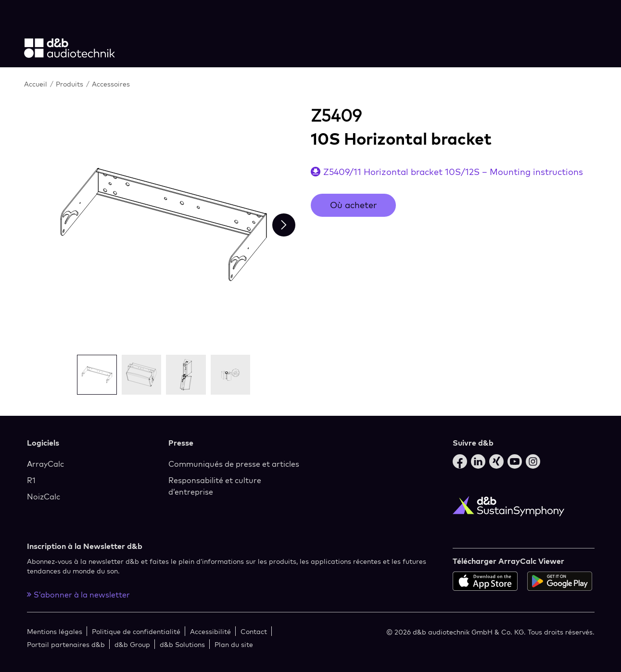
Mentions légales (55, 631)
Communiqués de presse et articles (234, 464)
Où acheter (353, 205)
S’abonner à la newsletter (78, 595)
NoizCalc (44, 497)
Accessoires (111, 84)
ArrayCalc (45, 464)
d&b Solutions (182, 644)
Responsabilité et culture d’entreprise (215, 486)
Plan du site (234, 644)
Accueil (36, 84)
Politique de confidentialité (136, 631)
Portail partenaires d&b (66, 644)
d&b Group (132, 644)
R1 (31, 480)
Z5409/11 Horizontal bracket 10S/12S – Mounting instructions (453, 172)
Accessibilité (210, 631)
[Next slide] (284, 225)
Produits (70, 84)
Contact (254, 631)
